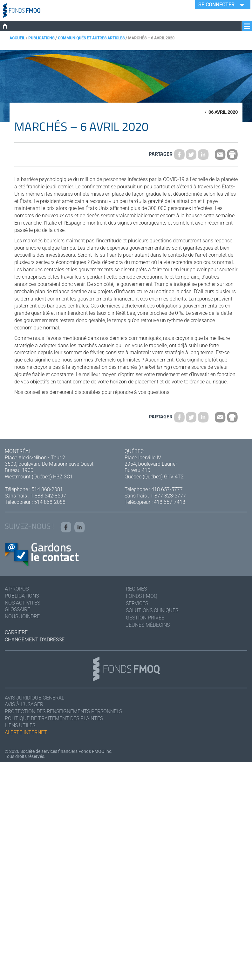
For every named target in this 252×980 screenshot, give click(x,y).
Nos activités (22, 603)
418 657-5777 (167, 489)
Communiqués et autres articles (91, 38)
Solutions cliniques (152, 611)
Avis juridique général (34, 698)
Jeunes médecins (148, 625)
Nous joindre (22, 617)
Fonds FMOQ (142, 596)
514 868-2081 (47, 489)
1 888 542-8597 (48, 496)
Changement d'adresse (35, 640)
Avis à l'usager (24, 705)
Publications (41, 38)
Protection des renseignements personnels (63, 712)
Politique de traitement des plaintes (54, 719)
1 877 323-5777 (168, 496)
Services (137, 603)
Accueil (17, 38)
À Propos (17, 589)
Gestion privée (145, 618)
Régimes (136, 589)
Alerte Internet (26, 733)
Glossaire (17, 610)
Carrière (16, 633)
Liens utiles (20, 726)
